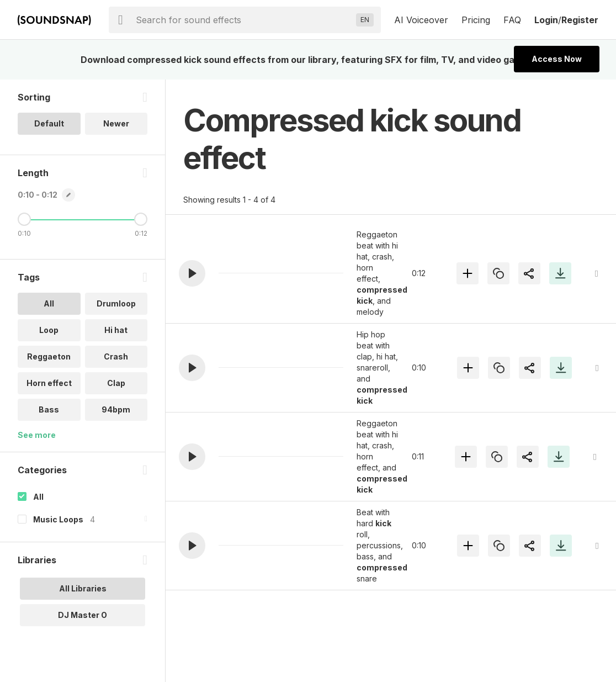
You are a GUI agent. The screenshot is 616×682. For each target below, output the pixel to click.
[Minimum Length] (24, 219)
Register (580, 20)
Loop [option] (49, 330)
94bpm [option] (116, 409)
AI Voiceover (421, 20)
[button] (192, 273)
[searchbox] (244, 20)
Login (546, 20)
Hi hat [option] (116, 330)
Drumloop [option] (116, 303)
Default (49, 123)
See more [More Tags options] (37, 435)
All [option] (49, 303)
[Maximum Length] (141, 219)
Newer (116, 123)
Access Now (557, 59)
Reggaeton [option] (49, 356)
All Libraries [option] (83, 588)
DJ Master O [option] (83, 615)
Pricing (476, 20)
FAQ (512, 20)
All (38, 497)
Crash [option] (116, 356)
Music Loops (58, 519)
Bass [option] (49, 409)
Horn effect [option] (49, 383)
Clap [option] (116, 383)
